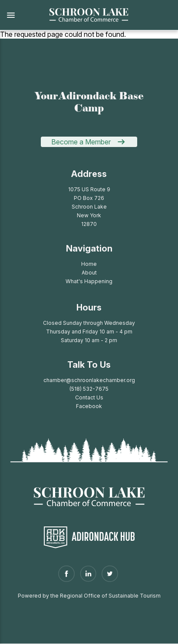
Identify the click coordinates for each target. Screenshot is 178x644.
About (89, 273)
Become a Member (81, 142)
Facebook (89, 406)
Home (89, 264)
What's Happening (89, 281)
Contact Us (89, 397)
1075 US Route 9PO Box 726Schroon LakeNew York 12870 (89, 207)
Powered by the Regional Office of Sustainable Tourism (89, 596)
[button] (19, 15)
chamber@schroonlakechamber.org (89, 380)
